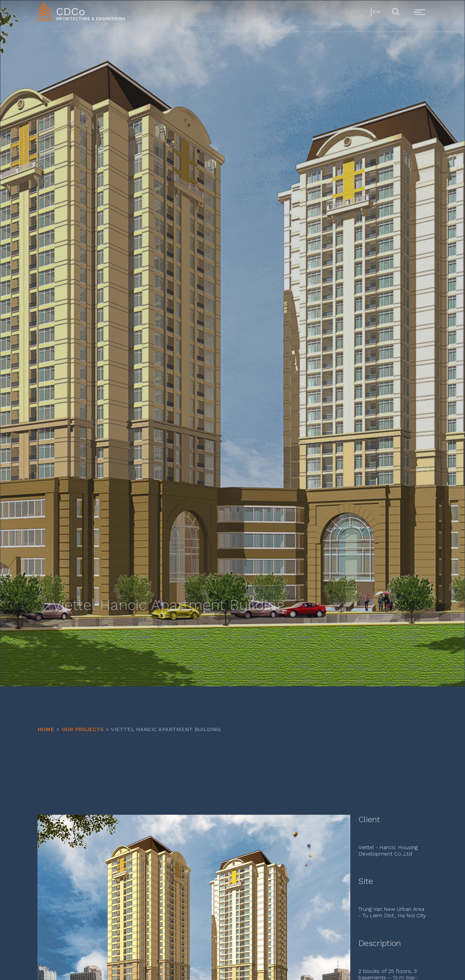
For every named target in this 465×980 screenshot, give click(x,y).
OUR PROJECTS (83, 729)
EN (376, 12)
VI (366, 12)
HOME (46, 729)
